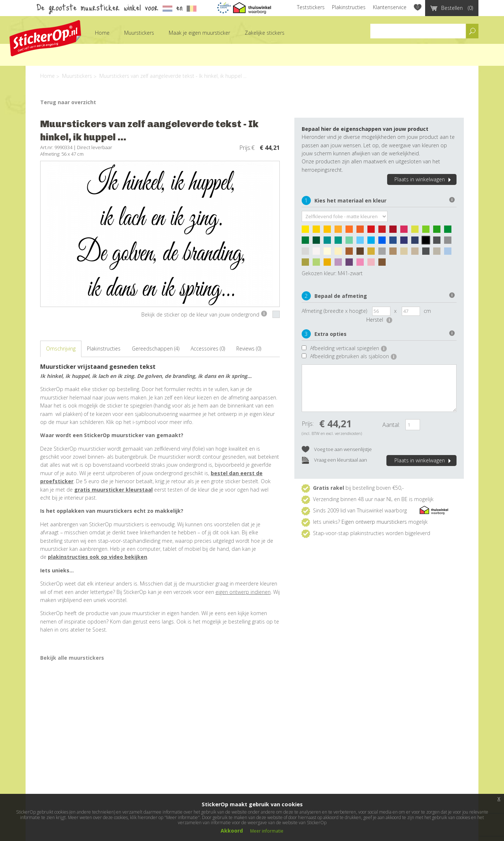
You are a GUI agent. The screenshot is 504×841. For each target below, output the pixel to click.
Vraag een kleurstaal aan (334, 460)
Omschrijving (61, 348)
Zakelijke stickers (265, 33)
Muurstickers (139, 33)
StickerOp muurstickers (45, 38)
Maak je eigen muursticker (199, 33)
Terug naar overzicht (68, 102)
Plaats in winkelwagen (424, 179)
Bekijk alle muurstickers (72, 658)
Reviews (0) (249, 348)
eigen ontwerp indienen (243, 592)
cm (427, 311)
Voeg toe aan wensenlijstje (337, 450)
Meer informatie (267, 831)
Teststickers (311, 7)
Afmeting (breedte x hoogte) (334, 311)
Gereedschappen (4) (156, 348)
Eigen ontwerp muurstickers (374, 522)
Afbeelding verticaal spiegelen (348, 348)
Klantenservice (390, 7)
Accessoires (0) (208, 348)
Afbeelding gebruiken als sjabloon (353, 356)
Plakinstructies (349, 7)
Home (102, 33)
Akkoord (232, 831)
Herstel (379, 320)
